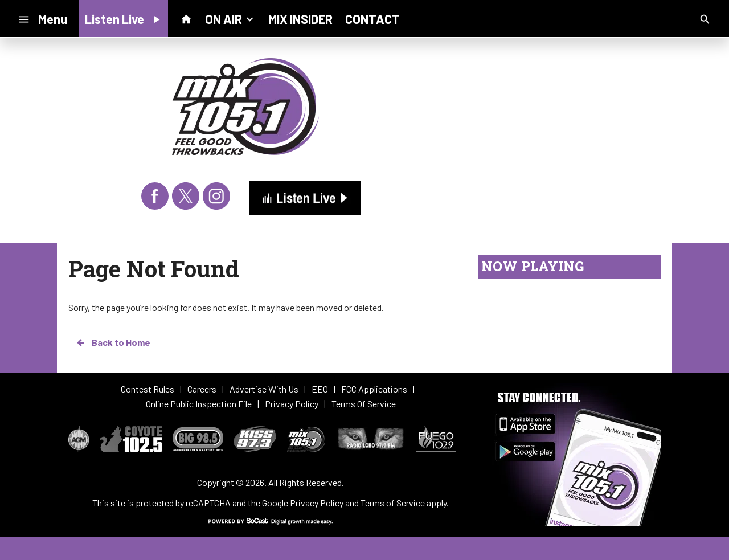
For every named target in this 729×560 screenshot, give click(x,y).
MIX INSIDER (300, 19)
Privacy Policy (317, 503)
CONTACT (372, 19)
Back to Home (113, 342)
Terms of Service (393, 503)
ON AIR (230, 18)
